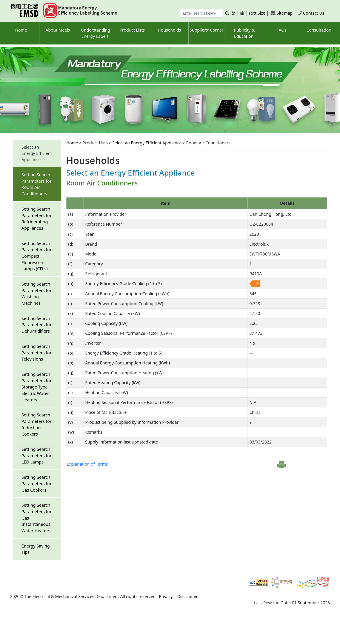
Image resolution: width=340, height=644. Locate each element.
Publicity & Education (244, 33)
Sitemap (285, 13)
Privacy (166, 596)
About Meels (58, 30)
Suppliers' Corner (207, 30)
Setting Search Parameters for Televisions (37, 353)
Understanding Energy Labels (96, 33)
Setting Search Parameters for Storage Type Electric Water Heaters (37, 387)
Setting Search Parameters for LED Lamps (37, 456)
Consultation (319, 30)
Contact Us (314, 13)
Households (169, 30)
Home (21, 30)
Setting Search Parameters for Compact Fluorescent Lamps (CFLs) (37, 256)
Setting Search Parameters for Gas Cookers (37, 483)
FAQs (282, 30)
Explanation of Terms (87, 464)
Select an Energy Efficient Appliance (147, 143)
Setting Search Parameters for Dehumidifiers (37, 325)
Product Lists (132, 30)
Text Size (257, 13)
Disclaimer (188, 596)
